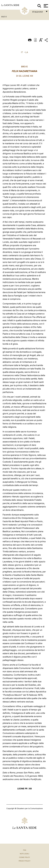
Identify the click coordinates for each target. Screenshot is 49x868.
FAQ (25, 850)
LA (27, 52)
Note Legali (24, 854)
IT (22, 52)
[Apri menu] (46, 6)
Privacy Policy (24, 861)
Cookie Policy (24, 857)
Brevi (4, 17)
